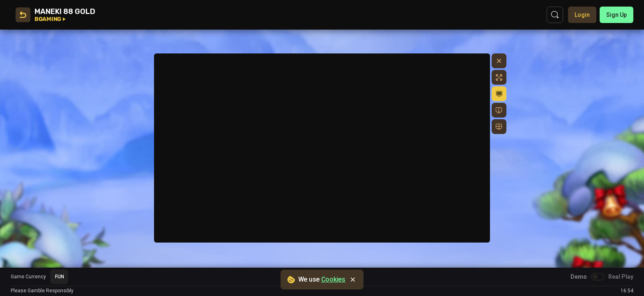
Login (582, 15)
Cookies (333, 279)
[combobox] (59, 277)
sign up (616, 15)
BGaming (50, 19)
